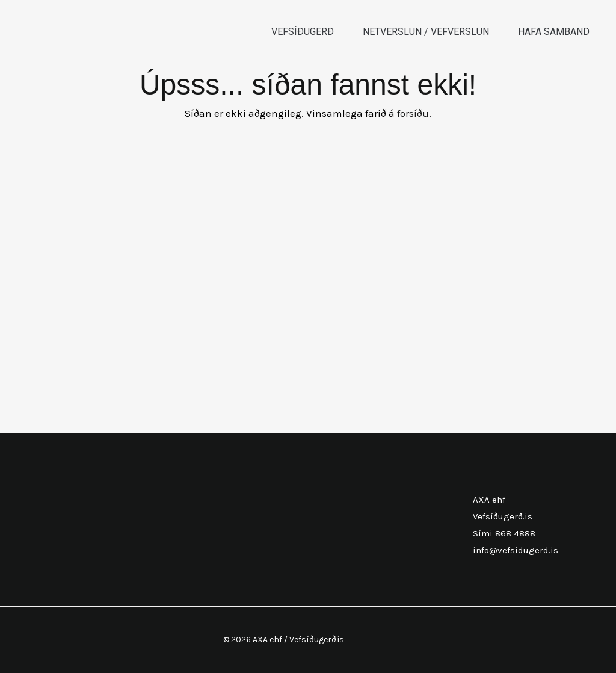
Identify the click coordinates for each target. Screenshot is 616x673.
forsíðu (413, 113)
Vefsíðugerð (303, 32)
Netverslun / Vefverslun (426, 32)
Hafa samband (554, 32)
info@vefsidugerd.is (516, 550)
